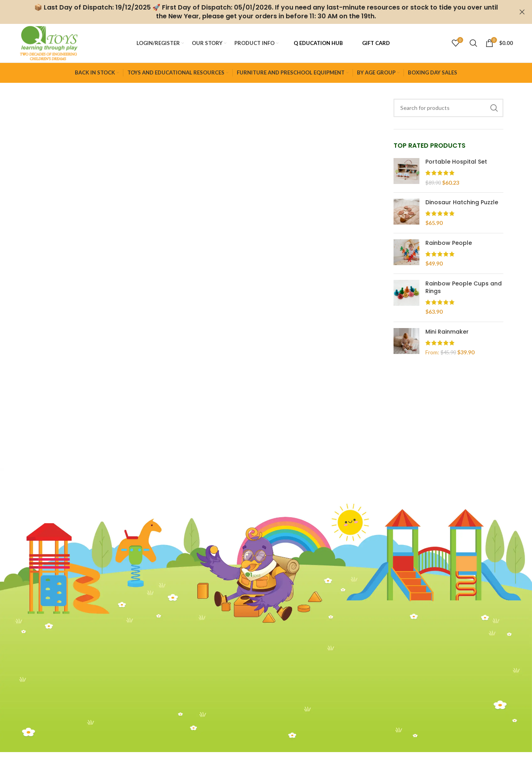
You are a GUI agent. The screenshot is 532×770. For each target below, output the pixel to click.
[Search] (474, 45)
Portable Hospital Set (456, 165)
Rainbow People (449, 246)
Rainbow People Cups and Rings (464, 290)
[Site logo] (51, 44)
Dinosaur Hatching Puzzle (462, 205)
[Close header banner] (522, 12)
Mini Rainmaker (447, 335)
